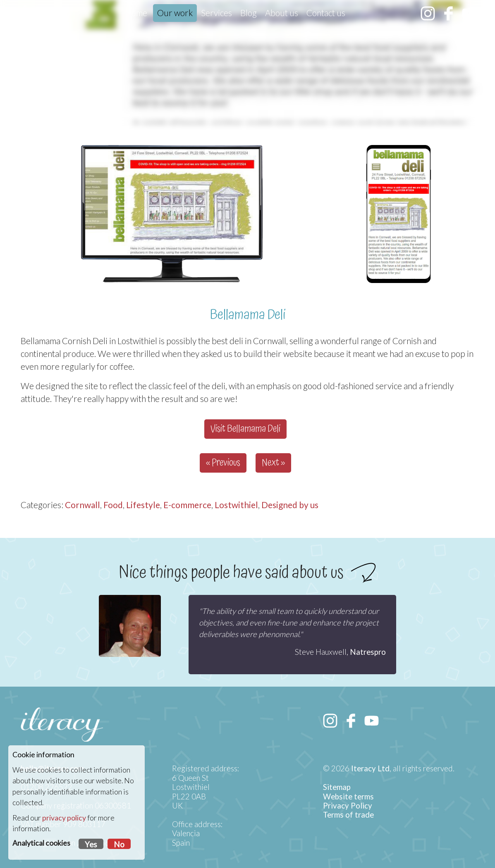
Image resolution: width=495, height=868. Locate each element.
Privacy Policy (348, 806)
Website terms (348, 797)
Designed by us (290, 505)
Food (113, 505)
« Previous (223, 463)
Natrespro (368, 652)
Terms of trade (348, 815)
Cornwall (82, 505)
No (119, 844)
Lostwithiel (236, 505)
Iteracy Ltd (370, 768)
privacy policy (64, 818)
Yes (91, 844)
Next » (273, 463)
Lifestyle (143, 505)
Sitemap (337, 787)
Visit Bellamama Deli (245, 429)
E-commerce (187, 505)
